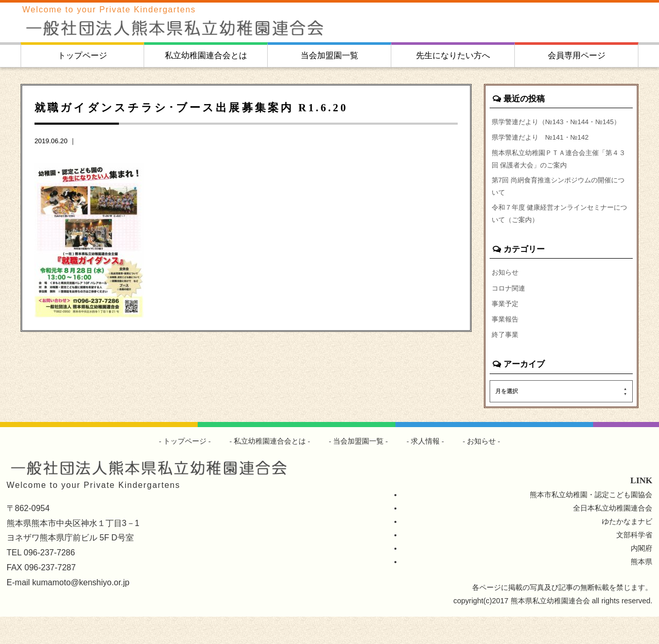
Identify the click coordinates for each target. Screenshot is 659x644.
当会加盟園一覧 (329, 55)
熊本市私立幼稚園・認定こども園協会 (591, 522)
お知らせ (506, 295)
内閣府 (641, 575)
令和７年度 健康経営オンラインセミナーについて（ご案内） (561, 235)
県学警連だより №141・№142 (544, 151)
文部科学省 (634, 562)
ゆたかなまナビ (627, 549)
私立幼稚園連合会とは (206, 55)
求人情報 (426, 468)
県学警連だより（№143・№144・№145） (548, 128)
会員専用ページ (577, 55)
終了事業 (506, 361)
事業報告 (506, 345)
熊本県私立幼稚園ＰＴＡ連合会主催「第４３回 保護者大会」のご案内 (560, 175)
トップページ (82, 55)
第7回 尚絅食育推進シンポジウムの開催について (560, 205)
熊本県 (641, 589)
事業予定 (506, 328)
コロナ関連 (510, 312)
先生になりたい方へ (453, 55)
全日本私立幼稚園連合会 (613, 535)
